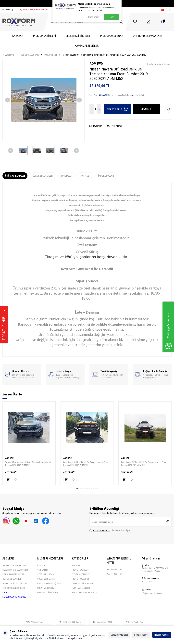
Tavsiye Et (96, 126)
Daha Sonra (94, 17)
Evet (112, 17)
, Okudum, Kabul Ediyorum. (111, 530)
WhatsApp (8, 10)
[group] (43, 100)
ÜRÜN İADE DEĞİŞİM (46, 588)
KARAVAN (18, 36)
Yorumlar (67, 176)
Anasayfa (8, 55)
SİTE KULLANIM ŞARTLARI (13, 574)
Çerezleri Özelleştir (119, 635)
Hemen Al (147, 109)
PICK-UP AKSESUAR (112, 36)
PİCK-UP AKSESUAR (80, 579)
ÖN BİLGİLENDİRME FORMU (14, 565)
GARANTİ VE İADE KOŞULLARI (15, 583)
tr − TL (168, 10)
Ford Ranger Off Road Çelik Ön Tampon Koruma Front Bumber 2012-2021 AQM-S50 (144, 464)
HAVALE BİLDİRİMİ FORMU (48, 592)
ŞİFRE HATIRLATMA (45, 574)
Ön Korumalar (51, 55)
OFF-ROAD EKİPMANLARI (147, 36)
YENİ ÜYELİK (43, 570)
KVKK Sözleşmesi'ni (102, 530)
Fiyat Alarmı (114, 126)
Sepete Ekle (117, 109)
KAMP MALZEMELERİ (87, 46)
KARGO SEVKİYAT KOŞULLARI (50, 583)
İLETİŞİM (41, 565)
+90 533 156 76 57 (114, 574)
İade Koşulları (106, 176)
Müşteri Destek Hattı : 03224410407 (33, 10)
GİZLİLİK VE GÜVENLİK (12, 579)
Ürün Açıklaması (15, 176)
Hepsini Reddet (141, 635)
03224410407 (147, 582)
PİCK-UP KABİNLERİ (80, 570)
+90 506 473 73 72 (114, 569)
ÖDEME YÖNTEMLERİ (46, 579)
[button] (8, 100)
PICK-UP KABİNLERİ (45, 36)
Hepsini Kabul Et (162, 635)
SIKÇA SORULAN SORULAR (14, 588)
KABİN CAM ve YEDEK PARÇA (84, 592)
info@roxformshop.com (152, 593)
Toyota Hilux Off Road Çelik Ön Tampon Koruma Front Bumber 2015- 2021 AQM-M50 (28, 464)
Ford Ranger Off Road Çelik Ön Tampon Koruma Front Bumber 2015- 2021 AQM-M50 (86, 464)
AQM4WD (96, 64)
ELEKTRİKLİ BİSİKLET (78, 36)
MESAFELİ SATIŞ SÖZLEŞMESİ (15, 570)
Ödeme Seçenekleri (43, 176)
